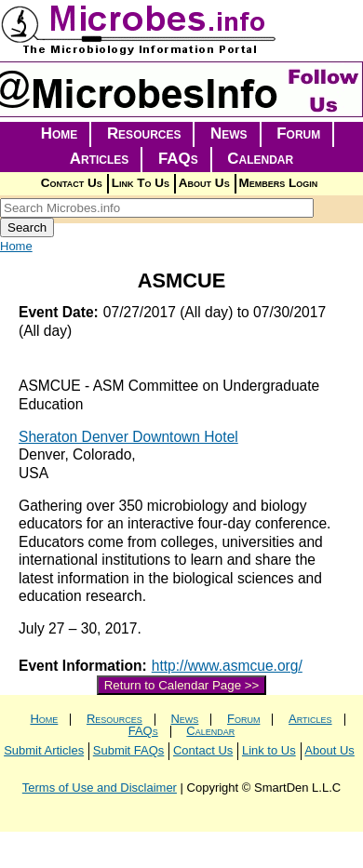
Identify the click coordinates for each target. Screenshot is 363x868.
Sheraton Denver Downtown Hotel (128, 437)
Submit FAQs (129, 750)
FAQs (178, 159)
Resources (144, 134)
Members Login (279, 183)
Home (60, 134)
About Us (204, 183)
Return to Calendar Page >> (182, 685)
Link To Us (141, 183)
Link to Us (269, 750)
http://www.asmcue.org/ (227, 666)
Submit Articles (44, 750)
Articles (100, 159)
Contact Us (72, 183)
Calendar (260, 159)
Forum (298, 134)
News (229, 134)
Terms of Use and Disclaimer (100, 788)
